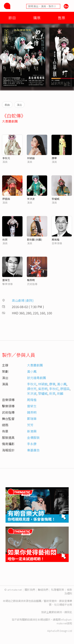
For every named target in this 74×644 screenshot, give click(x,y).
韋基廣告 (33, 450)
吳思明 (43, 389)
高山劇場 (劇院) (23, 300)
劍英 (5, 239)
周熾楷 (56, 239)
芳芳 (30, 425)
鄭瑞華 (32, 419)
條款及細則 (68, 591)
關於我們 (30, 590)
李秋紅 (54, 389)
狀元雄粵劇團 (37, 378)
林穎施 (31, 158)
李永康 (32, 444)
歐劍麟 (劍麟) (35, 239)
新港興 (32, 431)
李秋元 (6, 158)
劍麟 (60, 393)
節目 (12, 18)
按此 (69, 612)
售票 (62, 18)
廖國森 (6, 199)
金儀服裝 (33, 437)
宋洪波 (31, 199)
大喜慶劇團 (10, 121)
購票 (37, 18)
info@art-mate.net (64, 621)
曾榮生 (6, 280)
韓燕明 (31, 280)
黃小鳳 (32, 371)
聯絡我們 (43, 590)
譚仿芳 (32, 389)
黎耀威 (56, 199)
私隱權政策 (58, 590)
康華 (54, 158)
